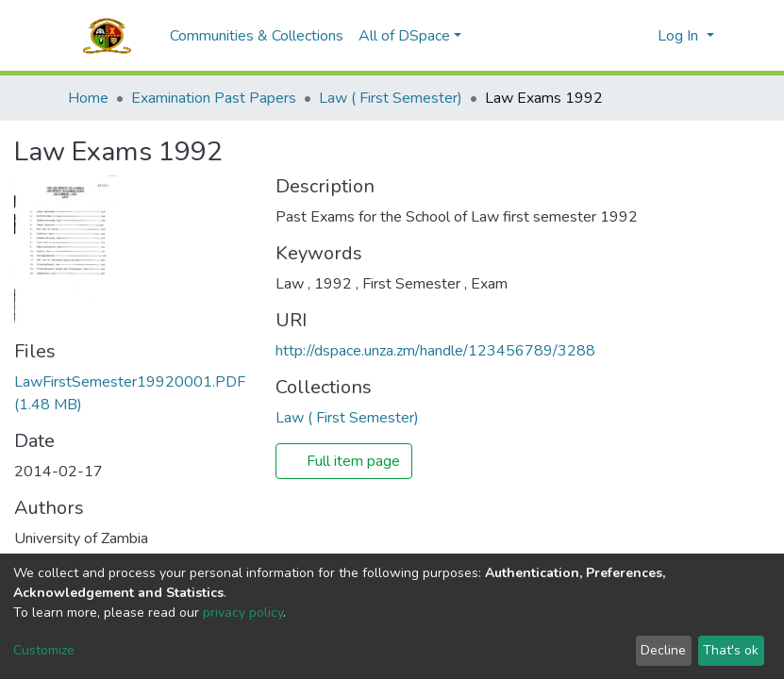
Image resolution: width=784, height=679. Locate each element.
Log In (680, 36)
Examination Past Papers (214, 98)
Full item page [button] (344, 461)
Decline (663, 650)
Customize (44, 650)
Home (88, 98)
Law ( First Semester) (391, 98)
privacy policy (243, 613)
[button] (638, 36)
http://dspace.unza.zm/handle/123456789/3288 (435, 351)
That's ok (731, 650)
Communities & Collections (257, 36)
